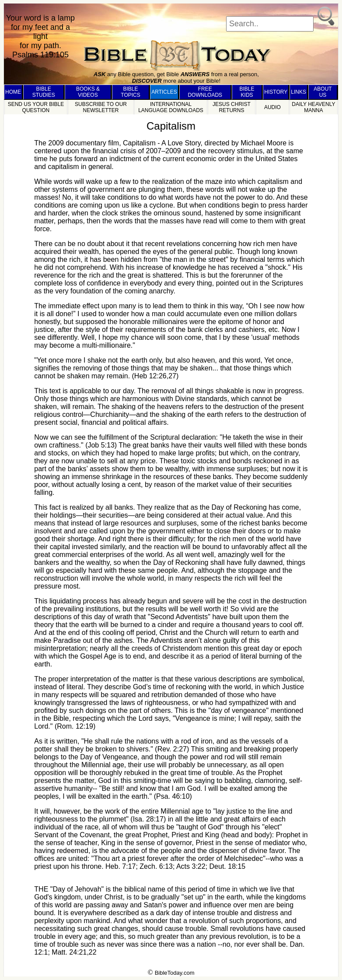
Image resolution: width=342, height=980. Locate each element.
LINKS (298, 92)
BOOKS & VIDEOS (88, 92)
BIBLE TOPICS (130, 92)
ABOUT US (323, 92)
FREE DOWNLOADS (205, 92)
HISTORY (276, 92)
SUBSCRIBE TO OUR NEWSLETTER (101, 107)
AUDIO (272, 107)
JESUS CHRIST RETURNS (232, 107)
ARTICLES (164, 92)
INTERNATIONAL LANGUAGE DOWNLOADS (171, 107)
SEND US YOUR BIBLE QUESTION (36, 107)
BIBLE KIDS (247, 92)
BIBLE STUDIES (44, 92)
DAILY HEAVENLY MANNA (313, 107)
